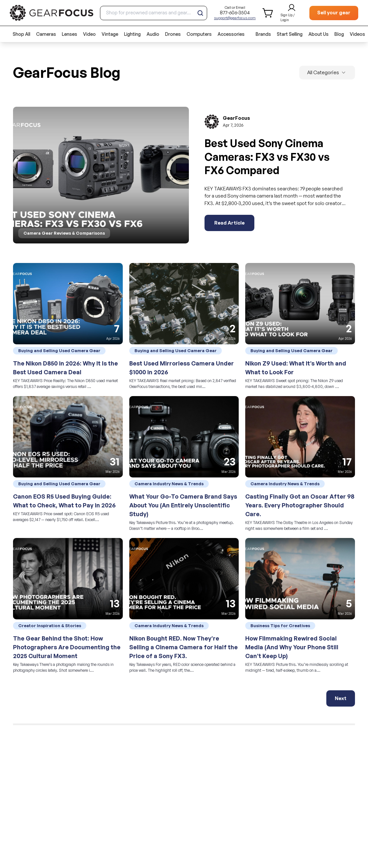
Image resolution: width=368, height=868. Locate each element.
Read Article (229, 223)
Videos (357, 34)
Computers (199, 34)
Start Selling (290, 34)
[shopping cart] (268, 13)
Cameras (46, 34)
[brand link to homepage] (52, 13)
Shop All (21, 34)
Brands (263, 34)
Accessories (231, 34)
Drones (173, 34)
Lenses (70, 34)
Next (341, 698)
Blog (339, 34)
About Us (318, 34)
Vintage (110, 34)
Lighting (132, 34)
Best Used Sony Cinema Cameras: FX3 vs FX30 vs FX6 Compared (267, 157)
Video (89, 34)
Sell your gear (334, 13)
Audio (153, 34)
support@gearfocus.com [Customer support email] (235, 18)
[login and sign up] (292, 13)
